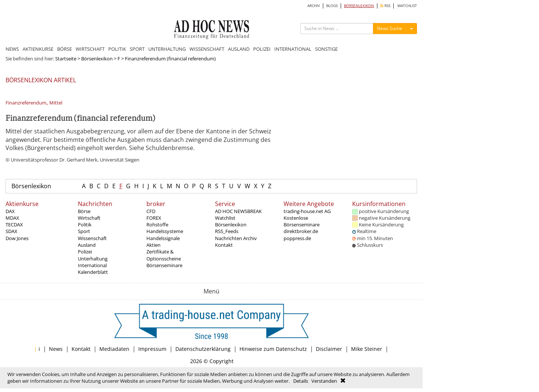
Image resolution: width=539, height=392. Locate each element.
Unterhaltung (93, 259)
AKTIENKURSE (38, 49)
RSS (385, 6)
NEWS (12, 49)
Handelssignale (163, 238)
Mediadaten (114, 349)
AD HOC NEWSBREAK (238, 211)
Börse (84, 211)
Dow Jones (17, 238)
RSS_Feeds (227, 231)
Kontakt (224, 245)
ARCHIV (314, 6)
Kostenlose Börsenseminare (302, 221)
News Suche (390, 28)
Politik (85, 225)
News (56, 349)
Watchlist (225, 218)
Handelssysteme (165, 231)
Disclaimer (329, 349)
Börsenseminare (164, 265)
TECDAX (14, 225)
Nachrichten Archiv (236, 238)
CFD (151, 211)
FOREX (154, 218)
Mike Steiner (367, 349)
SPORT (137, 49)
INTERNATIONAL (293, 49)
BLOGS (332, 6)
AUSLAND (239, 49)
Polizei (85, 252)
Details (301, 381)
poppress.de (297, 238)
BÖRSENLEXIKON (359, 6)
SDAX (11, 231)
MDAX (12, 218)
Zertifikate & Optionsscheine (164, 255)
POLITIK (117, 49)
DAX (10, 211)
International (92, 265)
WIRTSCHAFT (90, 49)
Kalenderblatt (93, 272)
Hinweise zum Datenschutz (273, 349)
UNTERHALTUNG (167, 49)
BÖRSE (65, 49)
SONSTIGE (326, 49)
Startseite (66, 59)
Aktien (153, 245)
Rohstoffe (157, 225)
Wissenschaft (92, 238)
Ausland (87, 245)
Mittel (56, 103)
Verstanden (324, 381)
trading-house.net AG (307, 211)
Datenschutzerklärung (203, 349)
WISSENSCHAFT (207, 49)
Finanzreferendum (26, 103)
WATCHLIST (407, 6)
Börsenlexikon (97, 59)
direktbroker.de (301, 231)
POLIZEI (262, 49)
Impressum (152, 349)
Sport (84, 231)
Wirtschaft (89, 218)
